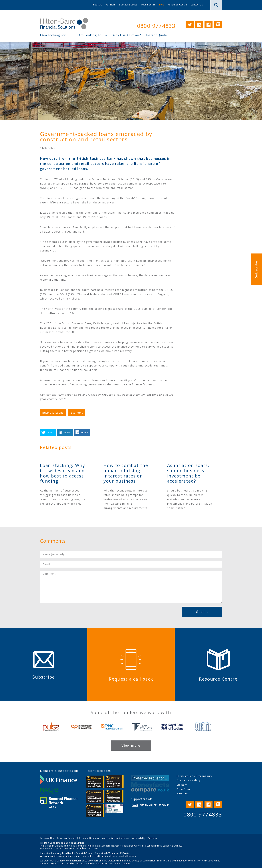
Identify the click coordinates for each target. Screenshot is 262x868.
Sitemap (152, 838)
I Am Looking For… (54, 35)
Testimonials (148, 5)
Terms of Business (89, 838)
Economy (77, 413)
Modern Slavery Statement (116, 838)
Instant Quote (156, 35)
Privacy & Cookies (67, 838)
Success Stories (128, 5)
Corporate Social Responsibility (194, 776)
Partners (111, 5)
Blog (162, 5)
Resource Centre (177, 5)
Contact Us (197, 5)
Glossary (181, 785)
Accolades (182, 793)
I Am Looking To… (90, 35)
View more (131, 745)
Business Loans (53, 413)
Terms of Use (47, 838)
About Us (97, 5)
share (67, 432)
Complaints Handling (188, 780)
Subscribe (256, 269)
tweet (50, 432)
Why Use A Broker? (127, 35)
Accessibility (139, 838)
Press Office (184, 789)
